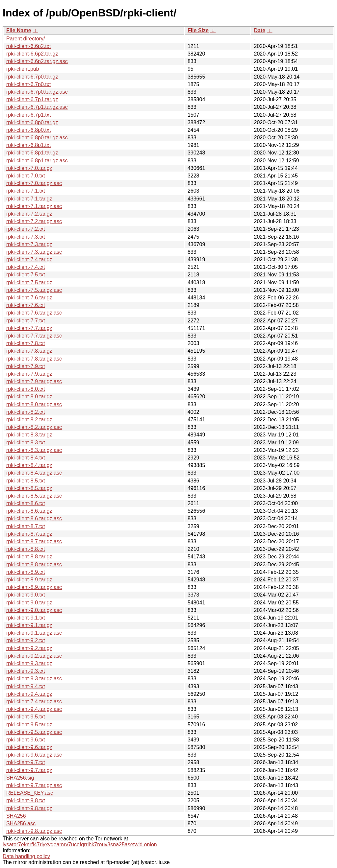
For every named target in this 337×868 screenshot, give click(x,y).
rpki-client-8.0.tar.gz (29, 397)
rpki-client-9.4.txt (26, 686)
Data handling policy (26, 856)
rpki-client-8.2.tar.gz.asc (34, 427)
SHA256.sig (20, 778)
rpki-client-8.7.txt (26, 526)
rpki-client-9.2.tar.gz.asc (34, 656)
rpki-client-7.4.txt (26, 267)
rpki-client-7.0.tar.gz (29, 168)
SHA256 (16, 816)
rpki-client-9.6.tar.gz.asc (34, 755)
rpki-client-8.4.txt (26, 458)
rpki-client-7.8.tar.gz (29, 351)
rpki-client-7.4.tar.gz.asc (34, 702)
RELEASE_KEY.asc (30, 793)
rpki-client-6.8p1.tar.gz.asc (37, 161)
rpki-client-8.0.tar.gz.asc (34, 404)
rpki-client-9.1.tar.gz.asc (34, 633)
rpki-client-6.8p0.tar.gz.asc (37, 138)
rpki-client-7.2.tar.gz (29, 214)
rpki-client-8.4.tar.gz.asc (34, 473)
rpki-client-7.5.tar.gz (29, 282)
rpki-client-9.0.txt (26, 595)
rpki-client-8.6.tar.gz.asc (34, 518)
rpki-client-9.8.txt (26, 800)
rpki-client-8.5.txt (26, 481)
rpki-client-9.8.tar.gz (29, 808)
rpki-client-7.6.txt (26, 305)
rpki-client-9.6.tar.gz (29, 747)
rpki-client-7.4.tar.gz (29, 259)
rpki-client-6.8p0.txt (28, 130)
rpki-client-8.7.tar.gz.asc (34, 541)
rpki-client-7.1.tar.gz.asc (34, 206)
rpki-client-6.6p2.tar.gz (32, 54)
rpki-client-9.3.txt (26, 671)
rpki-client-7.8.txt (26, 343)
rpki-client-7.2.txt (26, 229)
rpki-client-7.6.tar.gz (29, 298)
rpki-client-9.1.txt (26, 618)
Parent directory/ (26, 39)
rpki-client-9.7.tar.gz (29, 770)
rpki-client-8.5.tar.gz (29, 488)
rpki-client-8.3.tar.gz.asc (34, 450)
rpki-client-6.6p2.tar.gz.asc (37, 61)
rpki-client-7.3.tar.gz (29, 244)
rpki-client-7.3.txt (26, 237)
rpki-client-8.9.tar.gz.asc (34, 587)
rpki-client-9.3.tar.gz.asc (34, 679)
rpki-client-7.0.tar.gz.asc (34, 183)
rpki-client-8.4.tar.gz (29, 465)
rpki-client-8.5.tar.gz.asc (34, 496)
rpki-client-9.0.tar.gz (29, 603)
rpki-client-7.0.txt (26, 176)
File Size (198, 30)
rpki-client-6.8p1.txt (28, 145)
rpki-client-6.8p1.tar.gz (32, 153)
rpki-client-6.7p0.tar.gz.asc (37, 92)
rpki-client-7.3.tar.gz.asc (34, 252)
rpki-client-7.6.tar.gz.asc (34, 313)
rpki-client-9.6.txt (26, 740)
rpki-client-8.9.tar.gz (29, 580)
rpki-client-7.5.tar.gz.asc (34, 290)
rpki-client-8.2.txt (26, 412)
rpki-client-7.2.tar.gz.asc (34, 221)
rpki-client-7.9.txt (26, 366)
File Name (19, 30)
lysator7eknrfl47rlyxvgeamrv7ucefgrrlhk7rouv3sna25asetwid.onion (80, 845)
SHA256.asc (21, 823)
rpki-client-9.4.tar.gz (29, 694)
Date (259, 30)
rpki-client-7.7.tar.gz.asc (34, 336)
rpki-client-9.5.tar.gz (29, 725)
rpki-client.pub (23, 69)
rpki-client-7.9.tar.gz (29, 374)
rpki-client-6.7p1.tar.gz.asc (37, 107)
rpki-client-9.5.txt (26, 717)
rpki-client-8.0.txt (26, 389)
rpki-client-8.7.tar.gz (29, 534)
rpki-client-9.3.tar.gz (29, 663)
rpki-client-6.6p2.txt (28, 46)
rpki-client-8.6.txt (26, 503)
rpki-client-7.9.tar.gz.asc (34, 381)
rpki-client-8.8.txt (26, 549)
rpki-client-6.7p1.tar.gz (32, 99)
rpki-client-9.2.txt (26, 640)
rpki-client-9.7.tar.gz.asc (34, 785)
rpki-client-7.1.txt (26, 191)
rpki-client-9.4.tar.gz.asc (34, 709)
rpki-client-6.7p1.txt (28, 115)
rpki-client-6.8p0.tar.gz (32, 122)
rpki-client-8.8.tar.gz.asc (34, 564)
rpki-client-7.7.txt (26, 321)
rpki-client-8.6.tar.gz (29, 511)
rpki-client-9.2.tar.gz (29, 648)
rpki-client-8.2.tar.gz (29, 420)
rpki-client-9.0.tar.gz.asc (34, 610)
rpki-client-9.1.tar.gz (29, 625)
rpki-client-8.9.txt (26, 572)
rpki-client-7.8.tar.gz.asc (34, 359)
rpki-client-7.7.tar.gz (29, 328)
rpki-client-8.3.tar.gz (29, 435)
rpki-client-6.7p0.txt (28, 84)
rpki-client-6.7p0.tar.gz (32, 77)
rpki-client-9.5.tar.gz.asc (34, 732)
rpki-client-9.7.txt (26, 762)
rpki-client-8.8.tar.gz (29, 557)
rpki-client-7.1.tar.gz (29, 199)
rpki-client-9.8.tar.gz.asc (34, 831)
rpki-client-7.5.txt (26, 275)
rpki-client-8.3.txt (26, 443)
